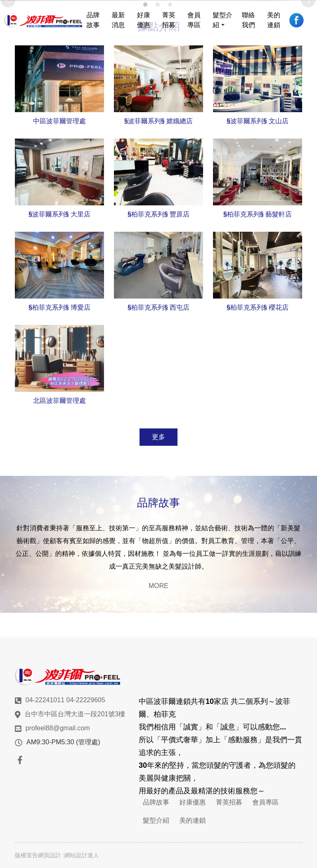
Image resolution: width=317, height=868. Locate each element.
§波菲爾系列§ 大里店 (59, 214)
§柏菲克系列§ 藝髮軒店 (258, 214)
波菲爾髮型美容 (43, 20)
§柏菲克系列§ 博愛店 (59, 307)
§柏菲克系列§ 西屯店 (158, 307)
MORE (158, 586)
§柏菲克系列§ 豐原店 (158, 214)
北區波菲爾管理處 (59, 401)
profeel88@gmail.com (58, 728)
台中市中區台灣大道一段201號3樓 (75, 714)
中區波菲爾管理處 (59, 121)
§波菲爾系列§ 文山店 (258, 121)
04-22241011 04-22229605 (65, 700)
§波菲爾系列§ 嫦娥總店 (158, 121)
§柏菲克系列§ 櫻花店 (258, 307)
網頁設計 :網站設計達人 (69, 855)
